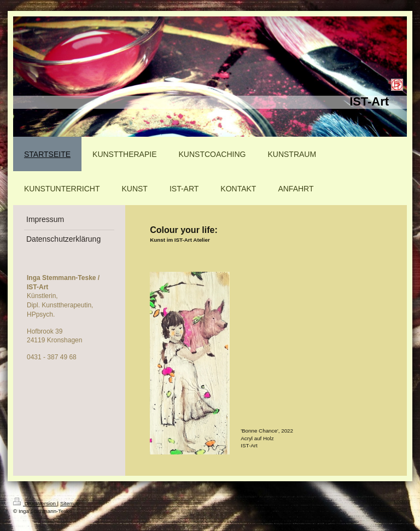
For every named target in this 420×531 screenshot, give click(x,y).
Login (400, 501)
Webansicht (393, 509)
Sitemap (70, 503)
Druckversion (35, 503)
